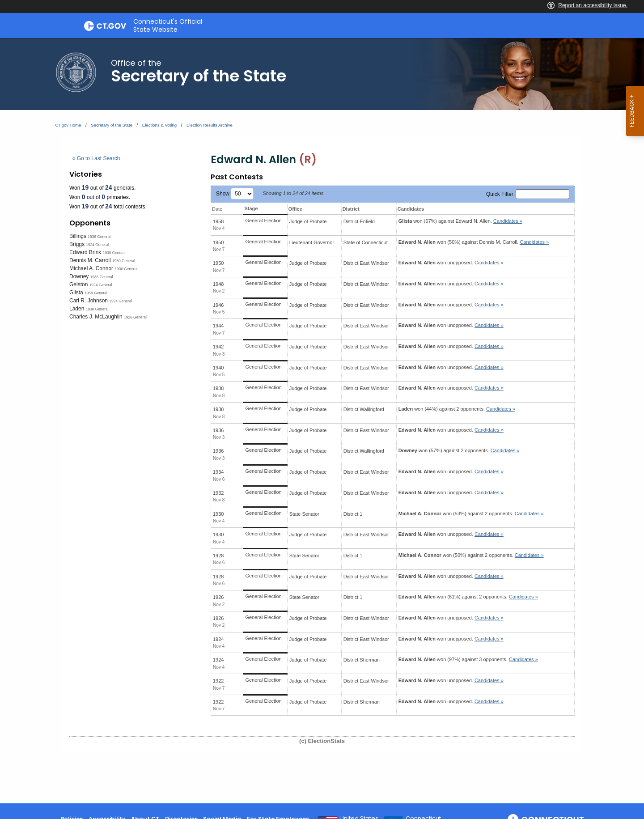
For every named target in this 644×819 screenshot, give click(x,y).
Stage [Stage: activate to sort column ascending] (251, 208)
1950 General (124, 261)
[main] (322, 421)
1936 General (99, 237)
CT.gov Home (68, 125)
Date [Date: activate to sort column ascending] (217, 209)
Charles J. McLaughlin (96, 317)
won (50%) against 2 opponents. (471, 555)
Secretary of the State (112, 125)
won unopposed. (451, 263)
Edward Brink (85, 252)
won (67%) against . (460, 221)
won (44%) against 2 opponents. (457, 409)
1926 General (135, 317)
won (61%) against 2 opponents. (468, 597)
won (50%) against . (474, 242)
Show (235, 194)
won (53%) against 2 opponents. (471, 513)
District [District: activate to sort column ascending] (351, 209)
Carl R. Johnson (89, 301)
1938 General (97, 309)
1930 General (114, 253)
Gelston (78, 284)
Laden (77, 309)
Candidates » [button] (508, 221)
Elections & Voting (159, 125)
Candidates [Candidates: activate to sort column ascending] (411, 209)
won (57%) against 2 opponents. (459, 450)
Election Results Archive (210, 125)
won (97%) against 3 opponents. (468, 659)
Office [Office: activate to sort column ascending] (295, 209)
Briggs (77, 244)
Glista (76, 293)
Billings (78, 236)
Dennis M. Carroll (90, 260)
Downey (79, 276)
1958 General (96, 293)
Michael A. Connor (91, 268)
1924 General (97, 245)
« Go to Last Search (96, 158)
